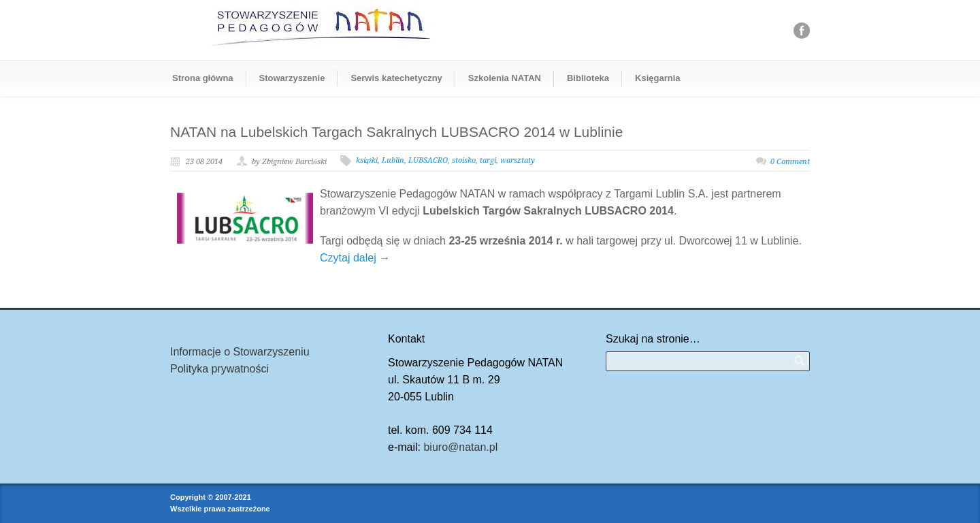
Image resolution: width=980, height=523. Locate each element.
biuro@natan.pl (460, 447)
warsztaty (518, 160)
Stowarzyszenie (292, 78)
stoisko (464, 160)
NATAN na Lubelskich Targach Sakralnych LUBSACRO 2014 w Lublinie (396, 132)
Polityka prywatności (219, 369)
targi (488, 160)
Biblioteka (588, 78)
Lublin (393, 160)
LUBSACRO (428, 160)
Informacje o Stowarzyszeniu (240, 352)
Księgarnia (657, 78)
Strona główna (203, 78)
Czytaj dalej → (355, 258)
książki (367, 160)
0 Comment (790, 162)
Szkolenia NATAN (505, 78)
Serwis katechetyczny (396, 78)
